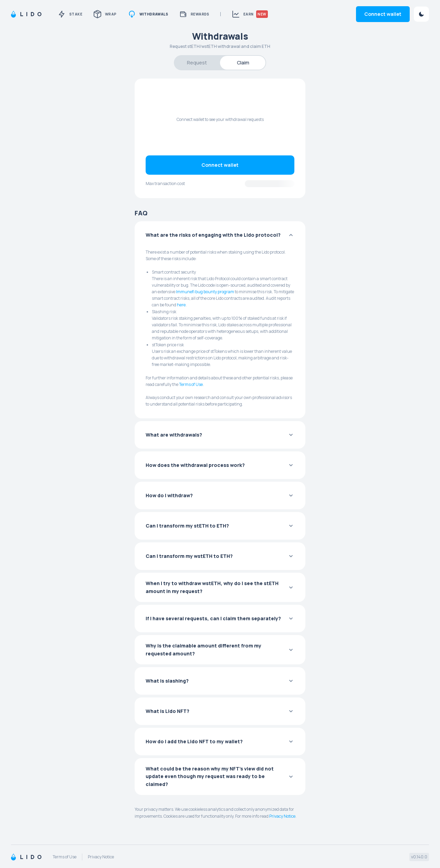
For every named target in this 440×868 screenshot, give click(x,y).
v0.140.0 (419, 857)
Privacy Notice (282, 816)
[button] (220, 235)
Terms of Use (191, 384)
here (181, 305)
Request (197, 63)
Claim (243, 63)
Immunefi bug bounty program (205, 292)
